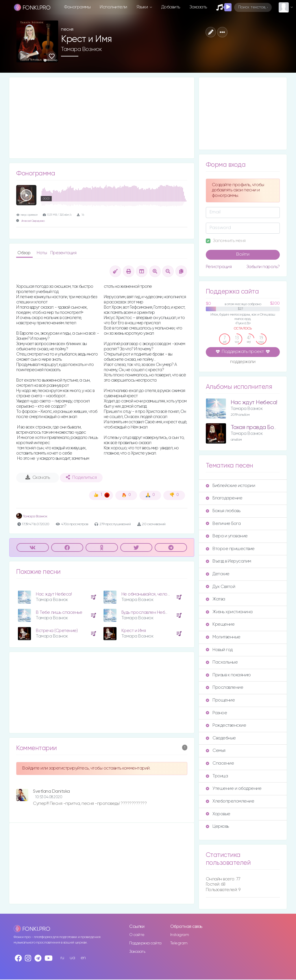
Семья (216, 751)
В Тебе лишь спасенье (59, 612)
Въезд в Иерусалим (229, 561)
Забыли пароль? (263, 267)
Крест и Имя (134, 631)
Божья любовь (223, 511)
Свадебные (221, 738)
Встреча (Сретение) (57, 631)
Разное (216, 713)
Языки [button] (143, 7)
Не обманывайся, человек (148, 594)
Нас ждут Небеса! (54, 594)
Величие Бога (223, 524)
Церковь (217, 826)
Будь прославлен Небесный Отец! (156, 612)
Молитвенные (223, 637)
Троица (217, 776)
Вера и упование (227, 536)
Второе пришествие (230, 549)
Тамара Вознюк (82, 49)
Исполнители (113, 7)
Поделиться (81, 477)
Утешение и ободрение (234, 788)
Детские (218, 574)
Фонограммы (77, 7)
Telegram (179, 943)
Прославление (224, 687)
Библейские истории (230, 486)
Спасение (220, 763)
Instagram (180, 935)
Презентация (63, 253)
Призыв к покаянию (228, 675)
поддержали (243, 362)
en (83, 958)
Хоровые (218, 814)
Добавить (171, 7)
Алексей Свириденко (33, 221)
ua (72, 958)
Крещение (220, 624)
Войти (243, 254)
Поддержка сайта (145, 943)
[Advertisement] (102, 118)
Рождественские (226, 725)
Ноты (42, 253)
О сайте (137, 935)
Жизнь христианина (229, 612)
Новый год (219, 650)
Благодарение (224, 498)
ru (62, 958)
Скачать (38, 477)
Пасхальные (222, 662)
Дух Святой (220, 587)
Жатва (215, 599)
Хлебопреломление (230, 801)
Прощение (220, 700)
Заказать (198, 7)
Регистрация (219, 267)
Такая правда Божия (257, 427)
